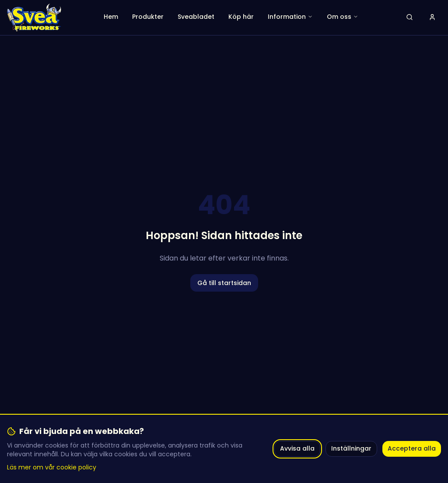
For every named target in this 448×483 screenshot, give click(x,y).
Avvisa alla (297, 448)
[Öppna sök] (409, 18)
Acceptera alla (412, 448)
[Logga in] (432, 18)
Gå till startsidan (224, 283)
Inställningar (351, 448)
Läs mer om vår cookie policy (52, 467)
